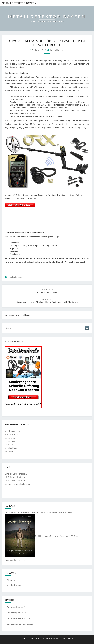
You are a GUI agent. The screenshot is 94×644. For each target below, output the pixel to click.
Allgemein (11, 580)
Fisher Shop (10, 441)
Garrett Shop (11, 445)
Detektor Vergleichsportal (16, 474)
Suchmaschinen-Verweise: (19, 624)
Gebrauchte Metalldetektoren (18, 484)
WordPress (53, 638)
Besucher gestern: (16, 613)
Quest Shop (10, 438)
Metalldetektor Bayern (19, 3)
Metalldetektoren (15, 277)
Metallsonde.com (12, 431)
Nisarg (70, 638)
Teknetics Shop (12, 434)
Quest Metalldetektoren (15, 481)
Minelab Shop (11, 448)
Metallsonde (58, 50)
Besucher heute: (15, 607)
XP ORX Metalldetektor (15, 477)
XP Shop (9, 451)
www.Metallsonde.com (15, 560)
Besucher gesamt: (15, 618)
